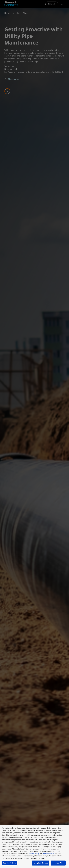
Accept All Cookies (41, 863)
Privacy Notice (49, 854)
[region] (34, 846)
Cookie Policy (34, 854)
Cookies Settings (10, 863)
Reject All (58, 863)
